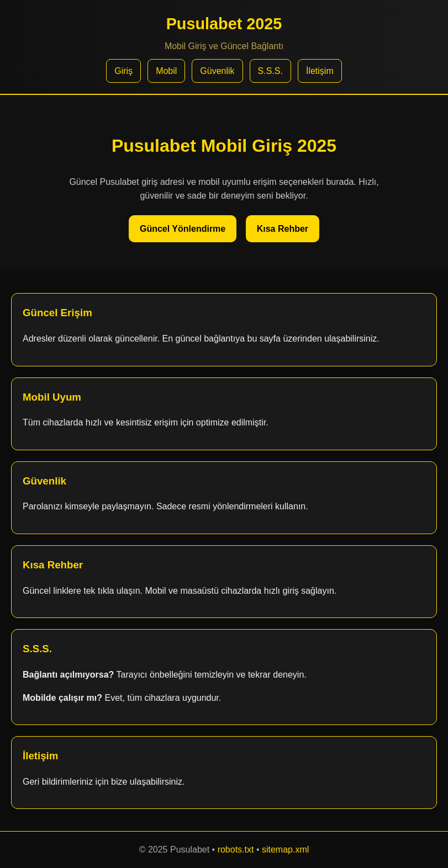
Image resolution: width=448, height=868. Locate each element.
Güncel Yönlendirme (183, 229)
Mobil (166, 71)
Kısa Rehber (283, 229)
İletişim (320, 71)
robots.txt (236, 850)
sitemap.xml (285, 850)
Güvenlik (217, 71)
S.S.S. (270, 71)
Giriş (123, 71)
